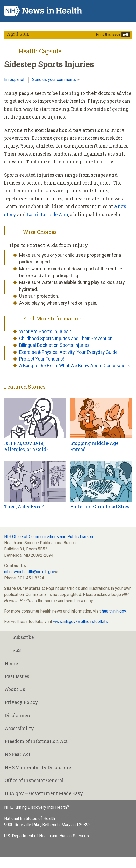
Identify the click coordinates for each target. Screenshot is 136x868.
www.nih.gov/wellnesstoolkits (80, 621)
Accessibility (19, 728)
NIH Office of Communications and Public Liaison (49, 537)
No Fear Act (17, 754)
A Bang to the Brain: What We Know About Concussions (75, 366)
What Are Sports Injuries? (45, 332)
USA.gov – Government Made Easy (44, 793)
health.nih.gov (114, 611)
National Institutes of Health (30, 818)
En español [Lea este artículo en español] (14, 80)
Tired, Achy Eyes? (24, 507)
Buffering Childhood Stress (101, 507)
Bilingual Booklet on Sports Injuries (54, 345)
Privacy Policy (21, 702)
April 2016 (18, 34)
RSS (13, 650)
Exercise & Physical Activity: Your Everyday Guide (68, 352)
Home (11, 663)
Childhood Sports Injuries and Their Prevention (66, 339)
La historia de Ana (48, 214)
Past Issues (17, 676)
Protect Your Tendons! (42, 359)
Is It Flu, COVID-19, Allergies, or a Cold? (26, 446)
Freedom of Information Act (36, 741)
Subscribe (19, 637)
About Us (15, 689)
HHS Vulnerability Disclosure (38, 767)
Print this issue (108, 35)
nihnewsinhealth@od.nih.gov (30, 572)
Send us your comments (55, 80)
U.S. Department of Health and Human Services (46, 836)
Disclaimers (18, 715)
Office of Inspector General (34, 780)
